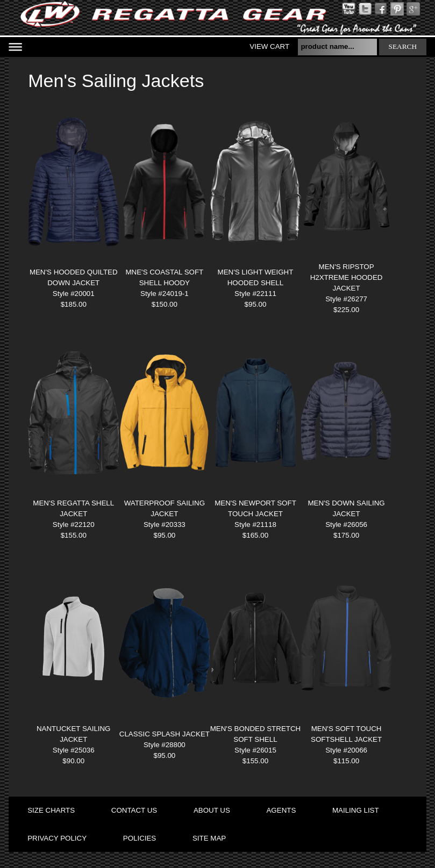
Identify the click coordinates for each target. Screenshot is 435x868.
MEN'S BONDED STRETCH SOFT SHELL (255, 734)
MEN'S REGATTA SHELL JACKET (73, 508)
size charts (51, 810)
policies (140, 838)
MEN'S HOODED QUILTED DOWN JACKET (74, 277)
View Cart (269, 46)
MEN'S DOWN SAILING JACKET (346, 508)
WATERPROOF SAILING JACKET (165, 508)
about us (212, 810)
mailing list (356, 810)
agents (281, 810)
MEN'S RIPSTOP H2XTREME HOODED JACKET (347, 277)
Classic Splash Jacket (165, 734)
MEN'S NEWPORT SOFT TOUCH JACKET (255, 508)
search (403, 46)
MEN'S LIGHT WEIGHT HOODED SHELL (256, 277)
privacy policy (57, 838)
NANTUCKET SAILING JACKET (74, 734)
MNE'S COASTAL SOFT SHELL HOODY (164, 277)
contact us (134, 810)
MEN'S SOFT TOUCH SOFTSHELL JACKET (346, 734)
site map (209, 838)
